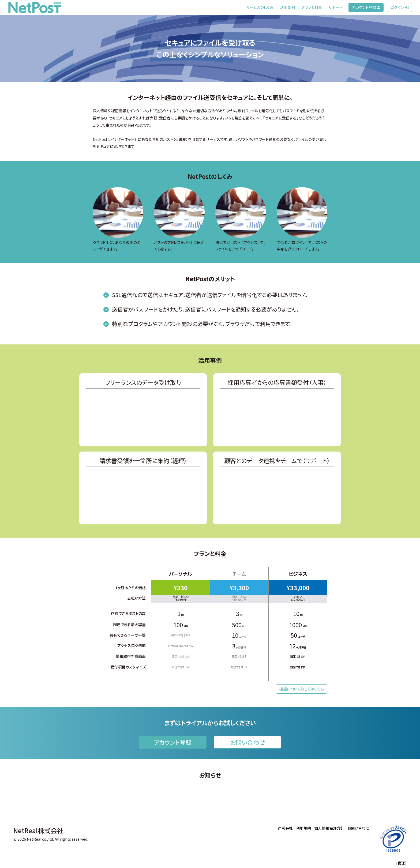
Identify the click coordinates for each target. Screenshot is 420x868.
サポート (335, 7)
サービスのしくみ (260, 7)
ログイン (399, 7)
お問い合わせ (247, 742)
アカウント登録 (366, 7)
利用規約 (303, 828)
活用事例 (287, 7)
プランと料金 (312, 7)
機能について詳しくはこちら (302, 689)
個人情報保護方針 (329, 828)
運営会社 (285, 828)
